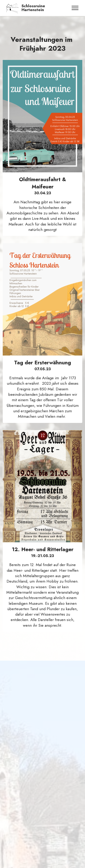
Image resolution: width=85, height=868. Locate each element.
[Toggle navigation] (75, 8)
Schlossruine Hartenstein (33, 8)
